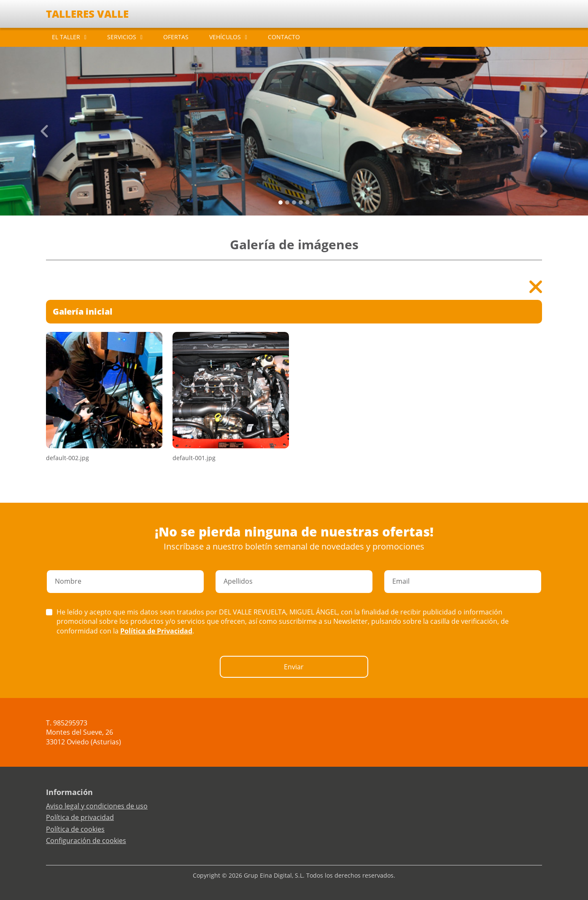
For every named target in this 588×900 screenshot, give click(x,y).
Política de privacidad (80, 817)
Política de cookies (75, 829)
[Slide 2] (294, 202)
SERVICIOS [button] (122, 37)
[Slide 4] (307, 202)
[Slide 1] (287, 202)
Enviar (294, 667)
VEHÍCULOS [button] (225, 37)
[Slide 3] (301, 202)
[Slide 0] (281, 202)
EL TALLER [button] (66, 37)
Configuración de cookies (86, 841)
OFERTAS (176, 37)
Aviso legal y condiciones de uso (97, 806)
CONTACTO (284, 37)
